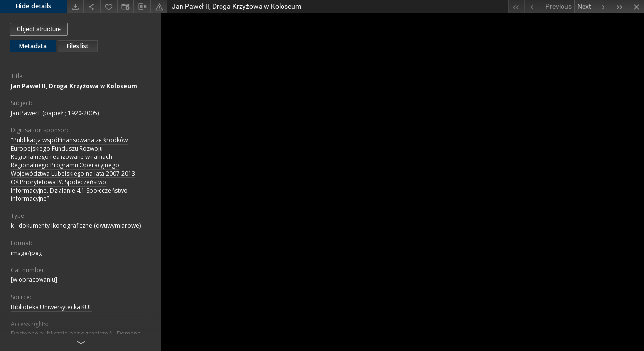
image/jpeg (26, 253)
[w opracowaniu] (34, 280)
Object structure (39, 29)
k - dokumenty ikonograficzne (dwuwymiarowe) (76, 225)
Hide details (33, 6)
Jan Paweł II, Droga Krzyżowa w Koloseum (74, 86)
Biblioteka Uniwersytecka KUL (51, 307)
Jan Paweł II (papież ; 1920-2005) (55, 113)
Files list (78, 46)
